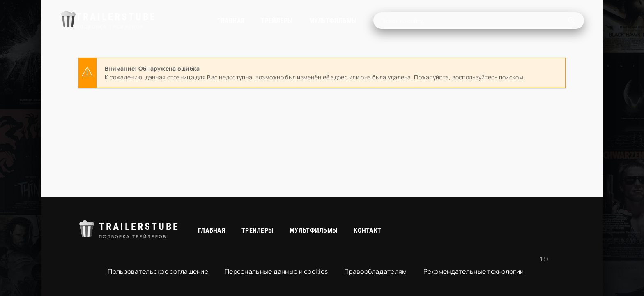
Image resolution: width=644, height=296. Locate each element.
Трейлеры (239, 21)
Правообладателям (375, 271)
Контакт (367, 230)
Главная (193, 21)
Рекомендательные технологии (474, 271)
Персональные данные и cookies (276, 271)
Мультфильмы (295, 21)
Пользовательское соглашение (158, 271)
